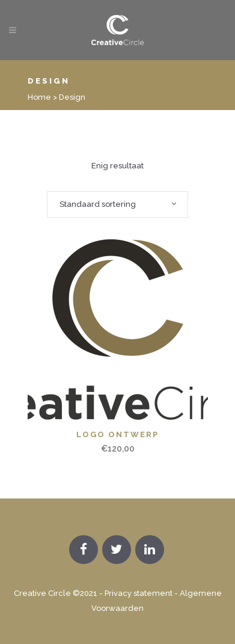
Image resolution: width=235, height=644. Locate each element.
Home (39, 97)
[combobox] (117, 204)
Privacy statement (139, 593)
